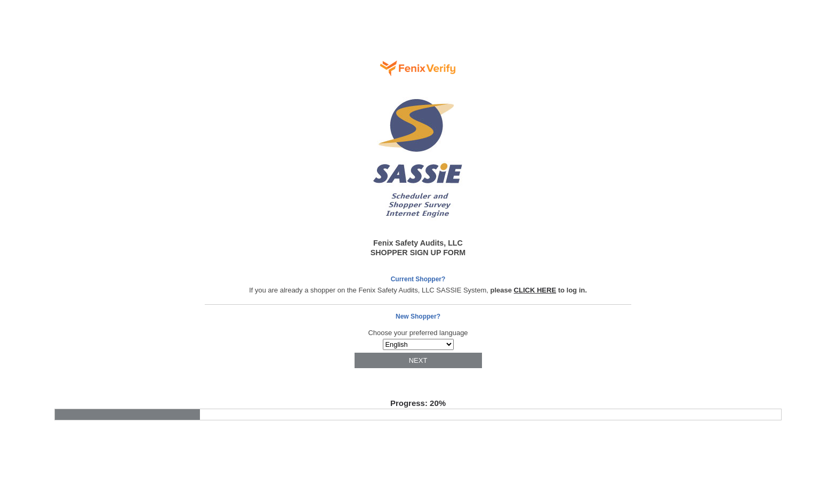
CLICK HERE (535, 290)
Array (418, 344)
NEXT (418, 360)
